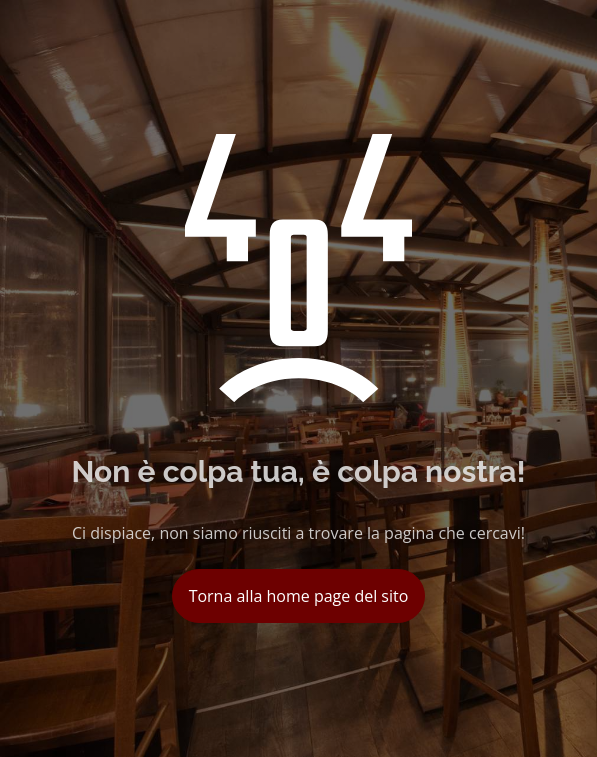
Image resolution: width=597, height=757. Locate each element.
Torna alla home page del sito (299, 596)
